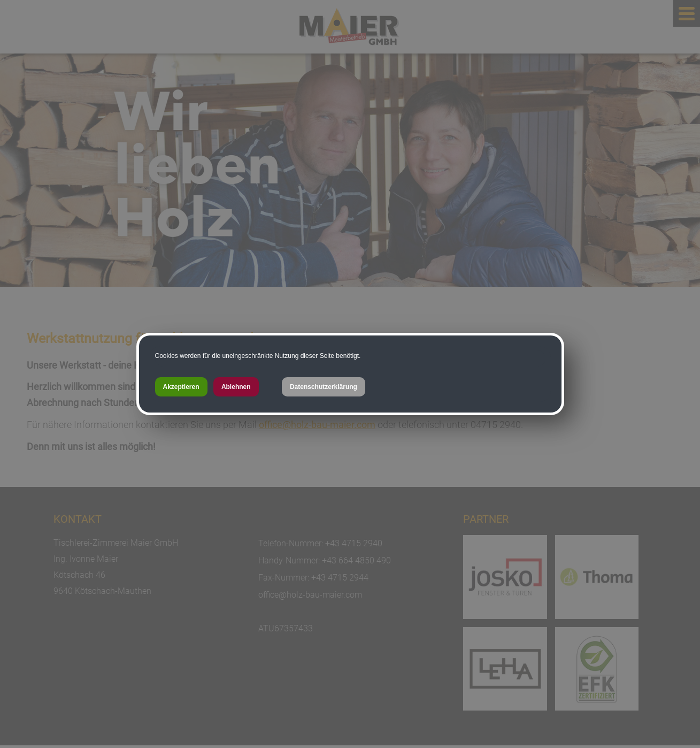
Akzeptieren (181, 387)
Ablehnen (236, 387)
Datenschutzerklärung (324, 387)
